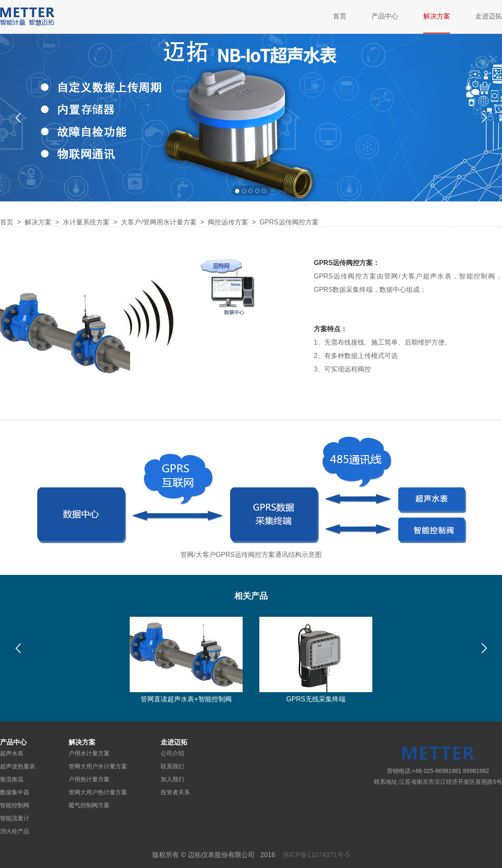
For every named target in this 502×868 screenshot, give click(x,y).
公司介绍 (172, 753)
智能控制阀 (15, 805)
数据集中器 (15, 792)
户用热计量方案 (89, 779)
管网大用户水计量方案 (98, 766)
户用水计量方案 (89, 753)
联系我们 (172, 766)
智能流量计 (15, 818)
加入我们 (172, 779)
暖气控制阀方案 (89, 805)
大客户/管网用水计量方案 (159, 222)
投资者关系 (175, 792)
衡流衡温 (12, 779)
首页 (340, 16)
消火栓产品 (15, 831)
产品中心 (385, 16)
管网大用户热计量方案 (98, 792)
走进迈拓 (489, 16)
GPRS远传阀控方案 (289, 222)
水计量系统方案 (87, 222)
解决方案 (437, 16)
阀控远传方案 (228, 222)
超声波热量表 (18, 766)
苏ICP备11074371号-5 (316, 855)
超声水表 (12, 753)
